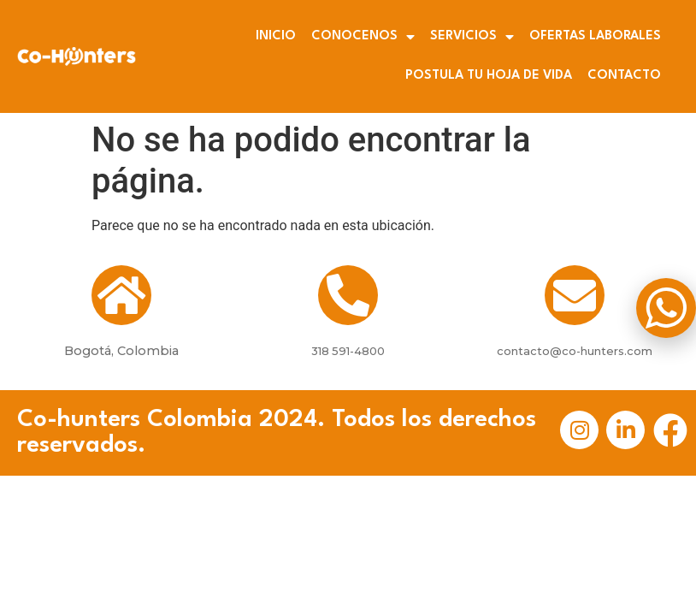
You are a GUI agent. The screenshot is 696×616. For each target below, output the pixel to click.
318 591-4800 (348, 351)
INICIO (276, 36)
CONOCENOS (363, 37)
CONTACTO (624, 76)
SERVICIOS (472, 37)
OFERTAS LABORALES (595, 36)
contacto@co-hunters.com (575, 351)
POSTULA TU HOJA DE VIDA (489, 76)
